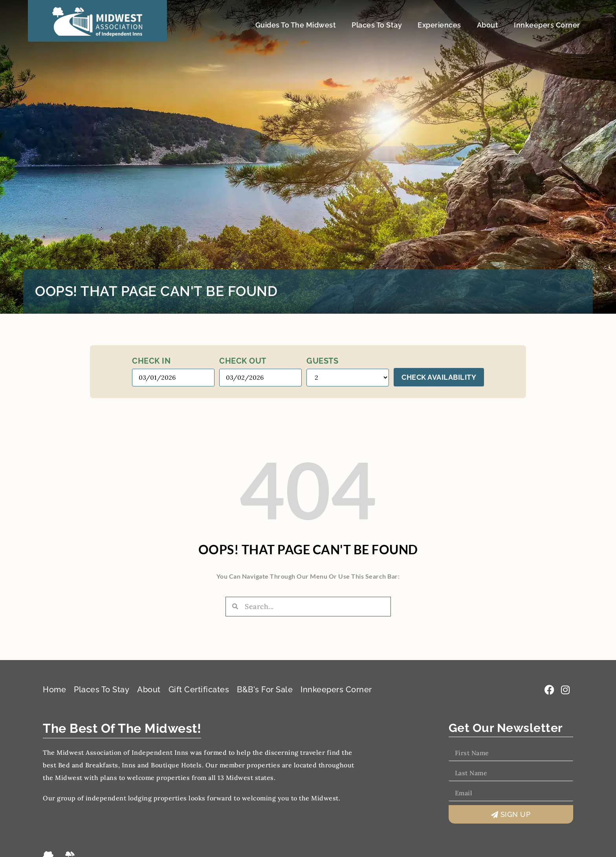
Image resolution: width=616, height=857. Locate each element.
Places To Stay (377, 25)
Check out (243, 361)
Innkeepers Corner (547, 25)
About (488, 25)
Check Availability (439, 377)
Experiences (439, 25)
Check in (151, 361)
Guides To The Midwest (296, 25)
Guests (322, 361)
